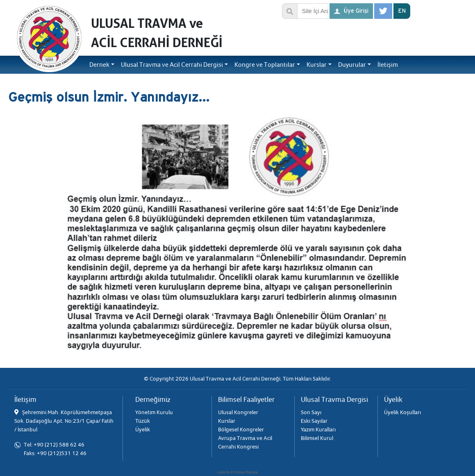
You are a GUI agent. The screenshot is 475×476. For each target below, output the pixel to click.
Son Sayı (311, 412)
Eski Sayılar (314, 421)
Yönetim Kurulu (154, 412)
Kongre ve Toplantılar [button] (265, 65)
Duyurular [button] (352, 65)
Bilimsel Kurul (317, 438)
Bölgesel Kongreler (241, 430)
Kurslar (227, 421)
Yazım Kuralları (318, 430)
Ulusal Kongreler (238, 412)
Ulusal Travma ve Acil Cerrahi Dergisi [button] (172, 65)
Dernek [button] (99, 65)
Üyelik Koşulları (402, 412)
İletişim (388, 65)
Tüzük (143, 421)
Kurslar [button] (317, 65)
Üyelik (143, 430)
